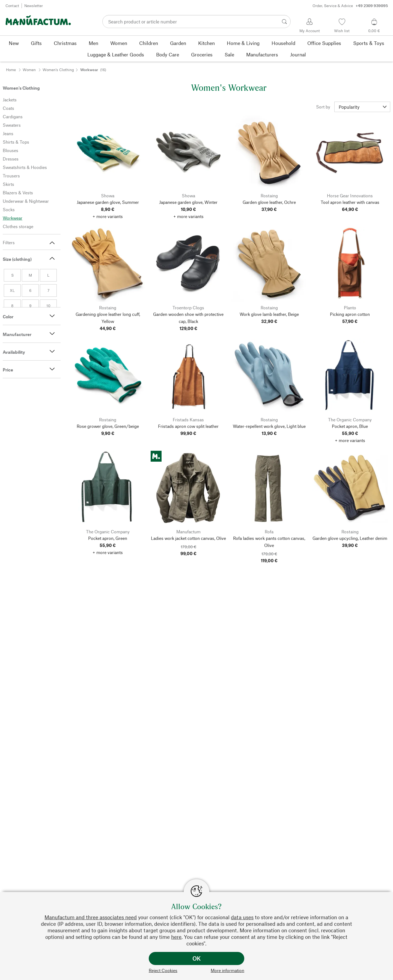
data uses (242, 917)
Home (11, 70)
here (176, 937)
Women (29, 70)
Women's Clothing (58, 70)
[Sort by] (362, 107)
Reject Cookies (163, 970)
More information (227, 970)
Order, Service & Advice (350, 6)
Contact (12, 6)
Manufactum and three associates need (91, 917)
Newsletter (34, 6)
